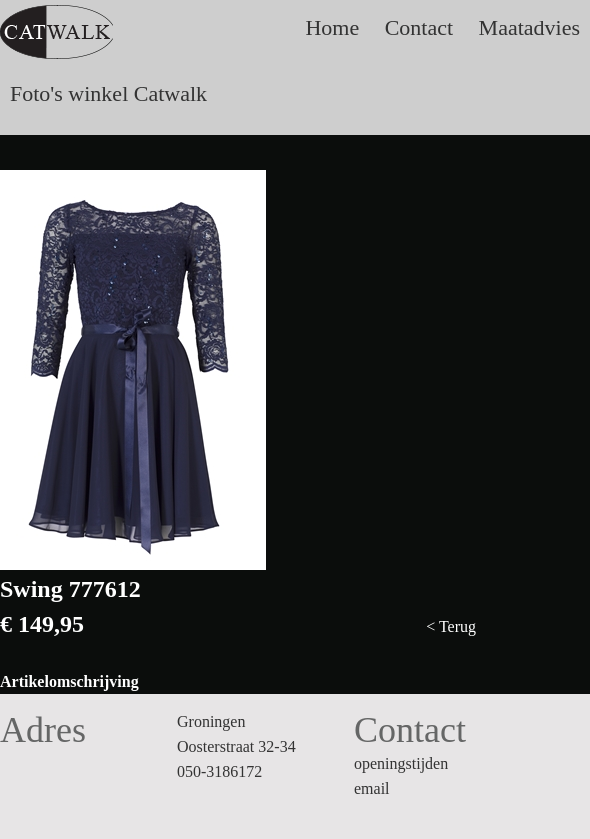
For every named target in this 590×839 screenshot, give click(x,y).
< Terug (451, 626)
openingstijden (401, 763)
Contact (419, 27)
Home (332, 27)
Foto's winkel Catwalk (108, 93)
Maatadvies (529, 27)
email (372, 788)
